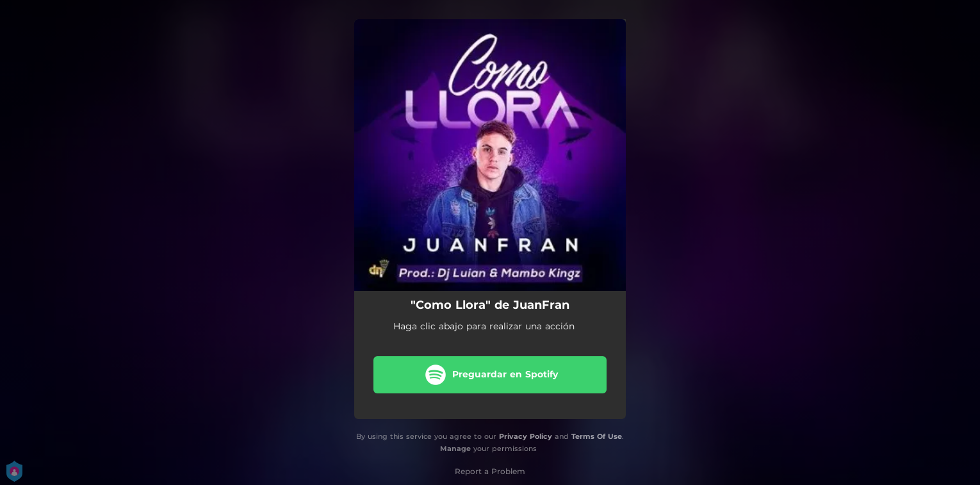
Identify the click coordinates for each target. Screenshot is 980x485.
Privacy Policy (526, 436)
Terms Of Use (597, 436)
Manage (455, 448)
